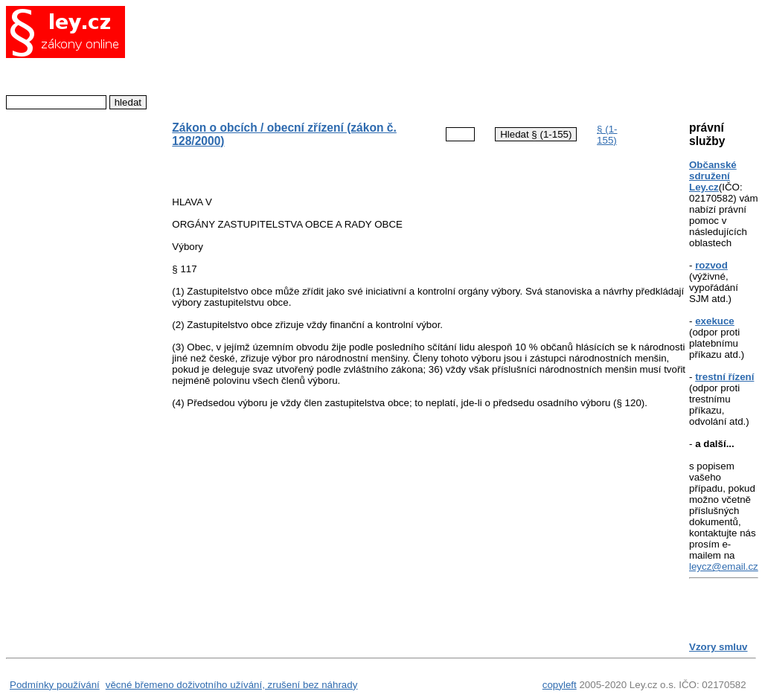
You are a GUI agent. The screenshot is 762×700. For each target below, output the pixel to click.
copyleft (560, 685)
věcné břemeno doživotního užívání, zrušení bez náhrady (232, 685)
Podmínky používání (55, 685)
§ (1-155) (607, 135)
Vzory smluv (718, 647)
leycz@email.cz (724, 566)
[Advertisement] (418, 56)
